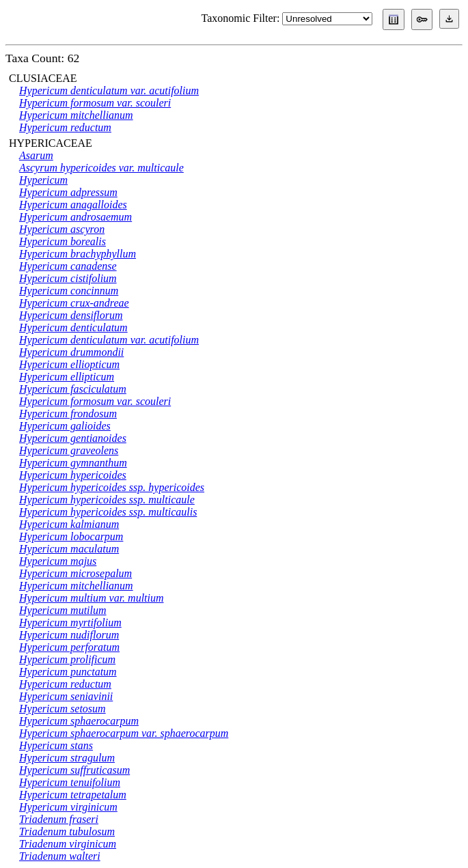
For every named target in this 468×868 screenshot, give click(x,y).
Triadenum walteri (60, 856)
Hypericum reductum (65, 127)
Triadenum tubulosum (67, 831)
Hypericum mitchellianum (76, 115)
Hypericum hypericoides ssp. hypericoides (112, 487)
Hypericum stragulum (67, 758)
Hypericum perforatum (69, 647)
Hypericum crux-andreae (74, 303)
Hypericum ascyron (62, 229)
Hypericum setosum (63, 709)
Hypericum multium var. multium (92, 598)
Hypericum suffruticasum (74, 770)
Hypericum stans (56, 745)
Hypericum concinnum (69, 291)
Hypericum (43, 180)
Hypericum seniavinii (66, 696)
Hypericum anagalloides (73, 205)
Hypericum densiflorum (71, 315)
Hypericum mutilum (63, 610)
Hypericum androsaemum (75, 217)
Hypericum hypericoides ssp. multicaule (107, 500)
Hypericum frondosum (68, 414)
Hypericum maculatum (69, 549)
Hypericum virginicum (68, 807)
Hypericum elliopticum (69, 364)
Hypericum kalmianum (69, 524)
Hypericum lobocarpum (71, 536)
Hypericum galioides (65, 426)
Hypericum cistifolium (68, 278)
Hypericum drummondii (71, 352)
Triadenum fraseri (59, 819)
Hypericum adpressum (68, 192)
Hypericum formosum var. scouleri (95, 103)
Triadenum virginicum (68, 844)
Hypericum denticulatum (73, 327)
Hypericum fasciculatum (73, 389)
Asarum (36, 155)
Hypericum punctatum (68, 672)
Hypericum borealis (63, 241)
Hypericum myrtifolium (70, 622)
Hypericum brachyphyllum (78, 254)
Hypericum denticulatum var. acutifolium (109, 90)
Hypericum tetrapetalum (73, 795)
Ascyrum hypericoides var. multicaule (101, 168)
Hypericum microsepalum (75, 573)
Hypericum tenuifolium (70, 782)
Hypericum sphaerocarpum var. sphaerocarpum (124, 733)
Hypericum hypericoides (73, 475)
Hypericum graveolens (69, 450)
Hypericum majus (58, 561)
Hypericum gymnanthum (73, 463)
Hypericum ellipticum (67, 377)
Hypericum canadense (68, 266)
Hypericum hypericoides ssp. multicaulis (108, 512)
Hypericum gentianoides (73, 438)
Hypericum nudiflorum (69, 635)
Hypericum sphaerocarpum (79, 721)
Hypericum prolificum (67, 659)
